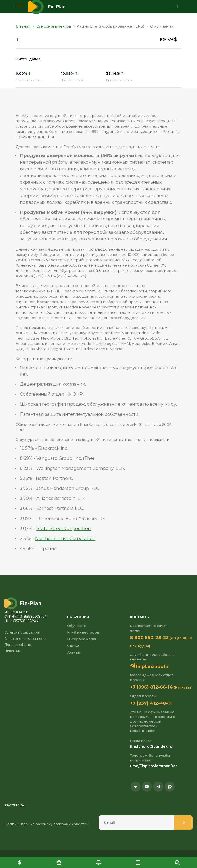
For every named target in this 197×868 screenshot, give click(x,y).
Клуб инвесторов (83, 632)
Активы (74, 652)
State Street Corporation (64, 528)
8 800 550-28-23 (149, 638)
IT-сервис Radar (82, 639)
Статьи (73, 646)
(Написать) (183, 687)
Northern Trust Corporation (65, 538)
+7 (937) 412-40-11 (151, 703)
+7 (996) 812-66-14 (151, 687)
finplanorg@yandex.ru (151, 747)
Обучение (77, 626)
